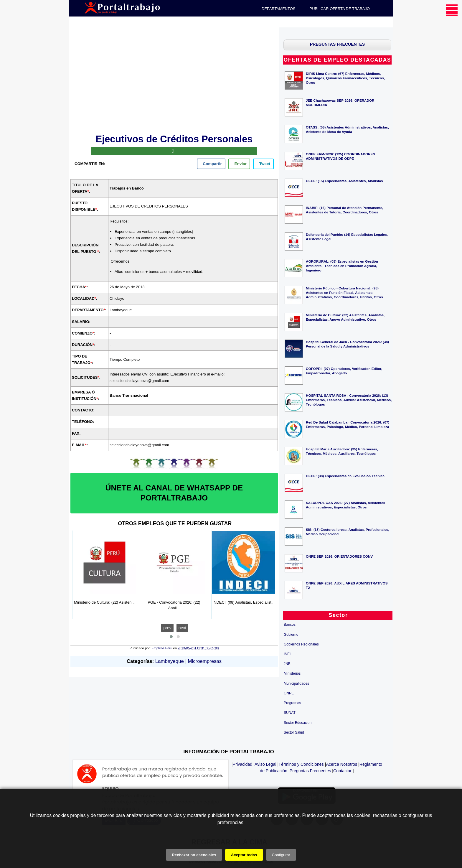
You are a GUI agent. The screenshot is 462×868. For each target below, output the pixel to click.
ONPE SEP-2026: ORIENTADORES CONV (339, 556)
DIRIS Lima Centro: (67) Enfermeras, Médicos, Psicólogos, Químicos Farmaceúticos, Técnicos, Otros (345, 78)
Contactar (342, 771)
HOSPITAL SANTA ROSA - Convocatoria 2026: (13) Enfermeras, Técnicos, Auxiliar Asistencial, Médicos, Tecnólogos (349, 400)
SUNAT (290, 713)
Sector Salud (294, 732)
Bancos (290, 625)
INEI (287, 654)
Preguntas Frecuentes (310, 771)
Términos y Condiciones (301, 764)
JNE (287, 664)
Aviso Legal (265, 764)
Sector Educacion (298, 723)
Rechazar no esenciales (194, 855)
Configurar (281, 855)
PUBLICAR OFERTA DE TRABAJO (340, 9)
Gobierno (291, 635)
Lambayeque (170, 661)
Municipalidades (296, 683)
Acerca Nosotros (341, 764)
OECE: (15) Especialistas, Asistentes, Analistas (344, 181)
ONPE (289, 693)
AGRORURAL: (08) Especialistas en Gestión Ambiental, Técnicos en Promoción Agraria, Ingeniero (342, 266)
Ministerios (292, 673)
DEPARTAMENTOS (279, 9)
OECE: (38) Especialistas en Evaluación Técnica (345, 476)
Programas (292, 703)
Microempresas (205, 661)
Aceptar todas (244, 855)
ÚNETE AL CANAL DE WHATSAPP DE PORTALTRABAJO (174, 493)
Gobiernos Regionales (301, 644)
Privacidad (243, 764)
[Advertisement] (174, 80)
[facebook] (211, 164)
